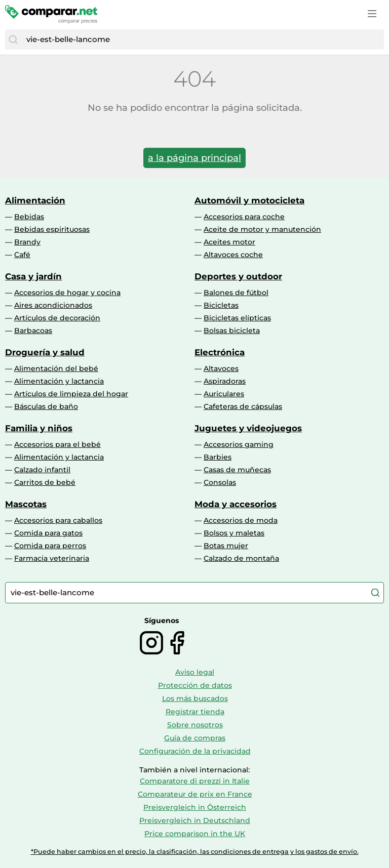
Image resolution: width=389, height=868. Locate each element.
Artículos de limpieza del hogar (71, 394)
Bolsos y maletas (234, 533)
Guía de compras (195, 738)
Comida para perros (50, 546)
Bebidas (29, 217)
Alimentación (35, 200)
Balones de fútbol (236, 293)
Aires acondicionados (53, 305)
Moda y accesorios (236, 504)
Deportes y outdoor (238, 276)
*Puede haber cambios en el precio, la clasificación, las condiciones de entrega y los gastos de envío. (195, 852)
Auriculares (224, 394)
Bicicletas (221, 305)
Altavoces (221, 368)
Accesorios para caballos (58, 520)
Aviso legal (195, 672)
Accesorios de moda (241, 520)
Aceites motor (229, 242)
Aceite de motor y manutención (262, 229)
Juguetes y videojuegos (248, 428)
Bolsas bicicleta (232, 330)
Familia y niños (39, 428)
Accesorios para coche (244, 217)
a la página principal (194, 158)
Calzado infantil (42, 470)
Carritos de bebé (45, 482)
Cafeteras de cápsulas (243, 406)
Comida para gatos (48, 533)
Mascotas (26, 504)
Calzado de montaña (241, 558)
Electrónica (220, 352)
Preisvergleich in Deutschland (195, 820)
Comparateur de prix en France (195, 794)
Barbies (218, 457)
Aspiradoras (225, 381)
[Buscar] (13, 39)
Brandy (27, 242)
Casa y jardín (33, 276)
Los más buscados (195, 698)
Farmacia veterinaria (52, 558)
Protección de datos (195, 685)
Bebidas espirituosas (52, 229)
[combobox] (203, 39)
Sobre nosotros (195, 725)
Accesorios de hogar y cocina (67, 293)
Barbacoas (33, 330)
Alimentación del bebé (56, 368)
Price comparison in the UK (195, 834)
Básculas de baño (46, 406)
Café (22, 255)
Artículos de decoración (57, 318)
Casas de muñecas (237, 470)
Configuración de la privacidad (195, 751)
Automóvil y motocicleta (249, 200)
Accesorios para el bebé (57, 444)
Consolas (220, 482)
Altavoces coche (233, 255)
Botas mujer (226, 546)
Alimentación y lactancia (59, 381)
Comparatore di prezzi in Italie (195, 781)
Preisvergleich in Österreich (195, 807)
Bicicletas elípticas (237, 318)
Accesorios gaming (239, 444)
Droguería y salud (45, 352)
